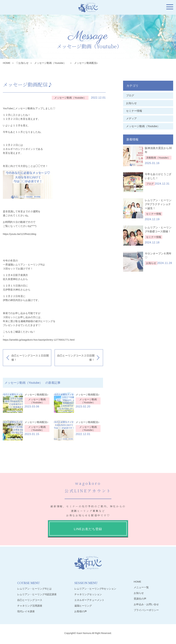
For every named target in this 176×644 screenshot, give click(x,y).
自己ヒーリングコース (30, 600)
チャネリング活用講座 (30, 606)
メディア (131, 119)
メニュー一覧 (141, 587)
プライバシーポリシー (146, 610)
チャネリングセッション (88, 594)
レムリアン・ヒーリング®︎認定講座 (37, 594)
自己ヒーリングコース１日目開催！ (30, 358)
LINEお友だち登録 (88, 529)
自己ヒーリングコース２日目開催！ (76, 358)
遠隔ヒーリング (83, 606)
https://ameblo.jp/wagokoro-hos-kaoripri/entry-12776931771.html (39, 340)
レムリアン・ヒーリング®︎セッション (95, 589)
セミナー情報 (134, 111)
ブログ (130, 95)
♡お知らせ (22, 63)
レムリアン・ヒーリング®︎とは (34, 589)
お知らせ (131, 103)
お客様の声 (81, 611)
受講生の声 (140, 599)
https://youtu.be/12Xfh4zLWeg (20, 234)
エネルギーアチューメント (89, 600)
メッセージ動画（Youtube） (51, 63)
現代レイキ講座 (26, 611)
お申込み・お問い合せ (146, 604)
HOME (7, 63)
